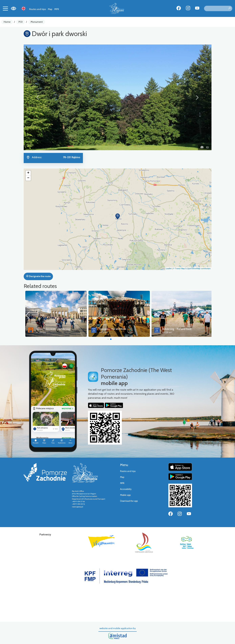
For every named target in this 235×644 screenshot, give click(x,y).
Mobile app (125, 495)
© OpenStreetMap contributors (198, 268)
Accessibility (126, 489)
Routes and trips (38, 9)
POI (21, 22)
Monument (37, 22)
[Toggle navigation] (5, 8)
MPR (57, 9)
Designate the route (38, 276)
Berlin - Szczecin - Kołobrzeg (114, 329)
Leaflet (169, 268)
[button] (38, 97)
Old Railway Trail (44, 329)
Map (50, 9)
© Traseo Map (179, 268)
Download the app (129, 501)
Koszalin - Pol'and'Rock (174, 329)
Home (7, 22)
